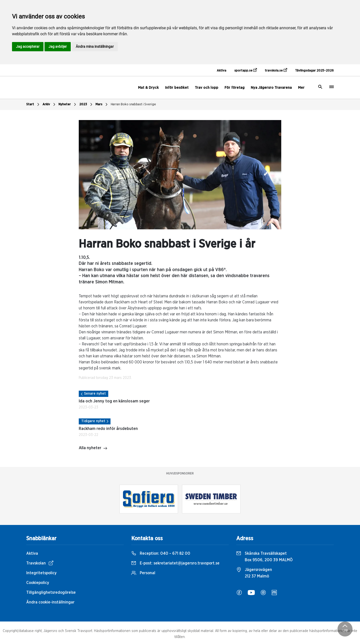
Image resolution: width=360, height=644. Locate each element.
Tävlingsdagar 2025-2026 (314, 71)
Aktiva (221, 71)
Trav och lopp (206, 88)
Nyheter (68, 105)
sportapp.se (245, 70)
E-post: (175, 563)
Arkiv (49, 105)
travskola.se (276, 70)
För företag (234, 88)
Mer (301, 88)
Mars (102, 105)
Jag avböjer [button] (58, 47)
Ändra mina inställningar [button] (95, 47)
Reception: (161, 553)
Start (33, 105)
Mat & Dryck (148, 88)
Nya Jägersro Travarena (271, 88)
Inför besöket (177, 88)
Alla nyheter (93, 448)
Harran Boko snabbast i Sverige (133, 104)
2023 (86, 105)
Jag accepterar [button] (28, 47)
